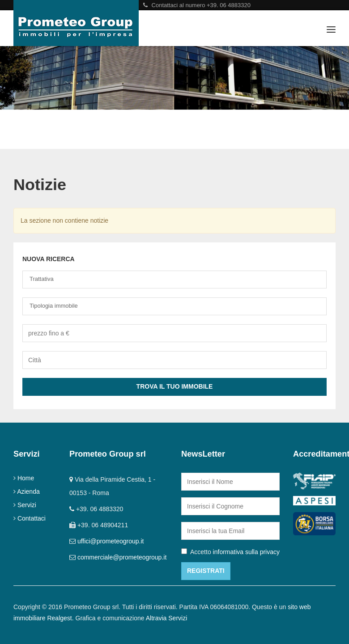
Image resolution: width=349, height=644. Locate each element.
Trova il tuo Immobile (175, 386)
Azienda (28, 491)
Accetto (230, 552)
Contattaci (32, 518)
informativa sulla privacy (246, 552)
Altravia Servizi (167, 618)
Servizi (27, 505)
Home (26, 478)
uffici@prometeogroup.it (111, 541)
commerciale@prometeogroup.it (122, 557)
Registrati (206, 571)
